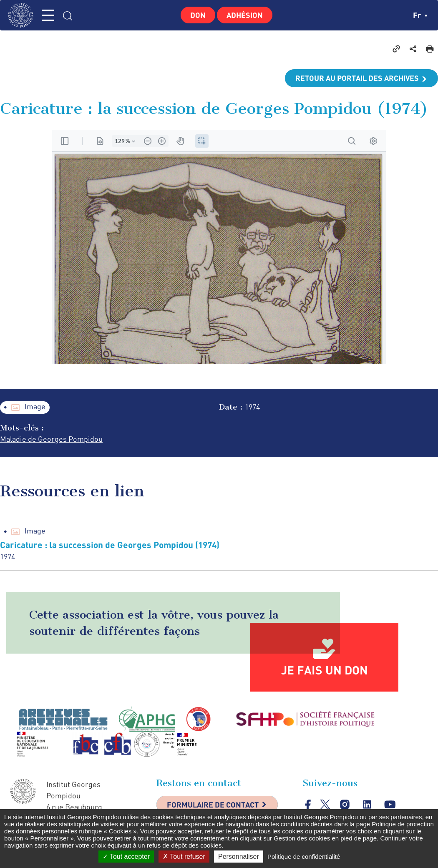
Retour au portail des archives (357, 78)
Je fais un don (325, 670)
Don (198, 15)
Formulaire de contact (213, 805)
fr (420, 15)
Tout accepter (126, 857)
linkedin (367, 804)
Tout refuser (184, 857)
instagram (345, 804)
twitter (325, 804)
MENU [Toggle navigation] (48, 15)
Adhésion (245, 15)
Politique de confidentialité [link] (304, 857)
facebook (308, 804)
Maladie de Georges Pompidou (51, 439)
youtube (390, 804)
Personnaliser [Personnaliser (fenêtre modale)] (239, 857)
